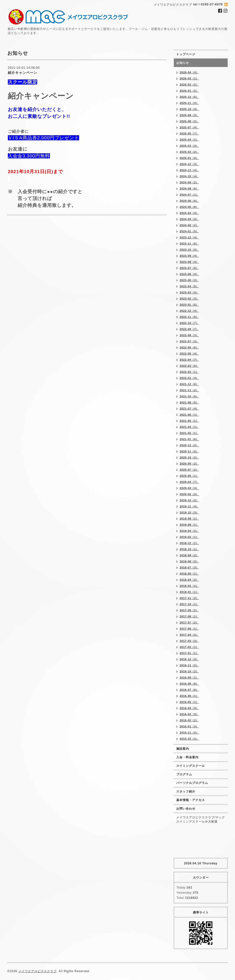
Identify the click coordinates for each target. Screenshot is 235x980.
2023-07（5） (189, 268)
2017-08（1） (189, 616)
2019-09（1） (189, 519)
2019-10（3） (189, 512)
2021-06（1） (189, 415)
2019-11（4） (189, 506)
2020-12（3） (189, 445)
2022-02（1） (189, 372)
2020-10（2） (189, 457)
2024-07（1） (189, 195)
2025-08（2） (189, 121)
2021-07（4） (189, 409)
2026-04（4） (189, 72)
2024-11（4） (189, 170)
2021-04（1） (189, 427)
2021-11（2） (189, 390)
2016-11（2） (189, 665)
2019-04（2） (189, 531)
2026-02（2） (189, 85)
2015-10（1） (189, 739)
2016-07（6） (189, 690)
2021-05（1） (189, 421)
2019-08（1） (189, 525)
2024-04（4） (189, 213)
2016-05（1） (189, 702)
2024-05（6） (189, 207)
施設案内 (183, 749)
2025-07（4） (189, 127)
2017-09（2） (189, 610)
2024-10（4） (189, 176)
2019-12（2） (189, 500)
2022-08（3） (189, 335)
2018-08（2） (189, 561)
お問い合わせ (186, 809)
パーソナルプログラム (192, 783)
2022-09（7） (189, 329)
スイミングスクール (191, 766)
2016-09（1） (189, 678)
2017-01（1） (189, 653)
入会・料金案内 (187, 757)
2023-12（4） (189, 237)
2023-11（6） (189, 244)
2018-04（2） (189, 580)
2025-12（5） (189, 97)
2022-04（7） (189, 360)
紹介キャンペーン (23, 73)
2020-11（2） (189, 451)
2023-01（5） (189, 305)
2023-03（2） (189, 292)
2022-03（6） (189, 366)
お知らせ (183, 63)
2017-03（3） (189, 641)
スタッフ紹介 (186, 791)
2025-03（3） (189, 146)
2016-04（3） (189, 708)
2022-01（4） (189, 378)
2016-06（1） (189, 696)
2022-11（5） (189, 317)
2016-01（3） (189, 726)
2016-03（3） (189, 714)
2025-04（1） (189, 140)
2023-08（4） (189, 262)
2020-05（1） (189, 476)
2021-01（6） (189, 439)
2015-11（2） (189, 733)
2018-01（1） (189, 592)
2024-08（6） (189, 189)
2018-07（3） (189, 568)
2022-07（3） (189, 341)
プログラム (184, 774)
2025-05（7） (189, 134)
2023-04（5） (189, 286)
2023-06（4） (189, 274)
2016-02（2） (189, 720)
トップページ (186, 54)
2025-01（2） (189, 158)
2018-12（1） (189, 543)
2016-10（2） (189, 671)
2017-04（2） (189, 635)
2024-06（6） (189, 201)
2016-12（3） (189, 659)
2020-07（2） (189, 470)
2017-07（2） (189, 623)
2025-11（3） (189, 103)
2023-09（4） (189, 256)
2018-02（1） (189, 586)
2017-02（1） (189, 647)
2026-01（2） (189, 91)
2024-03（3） (189, 219)
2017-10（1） (189, 604)
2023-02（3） (189, 299)
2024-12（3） (189, 164)
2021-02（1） (189, 433)
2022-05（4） (189, 354)
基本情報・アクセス (191, 800)
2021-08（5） (189, 402)
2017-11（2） (189, 598)
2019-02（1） (189, 537)
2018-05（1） (189, 574)
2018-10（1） (189, 549)
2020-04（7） (189, 482)
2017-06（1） (189, 629)
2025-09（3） (189, 115)
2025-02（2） (189, 152)
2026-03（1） (189, 78)
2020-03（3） (189, 488)
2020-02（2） (189, 494)
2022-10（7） (189, 323)
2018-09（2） (189, 555)
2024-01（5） (189, 231)
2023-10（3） (189, 250)
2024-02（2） (189, 225)
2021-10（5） (189, 396)
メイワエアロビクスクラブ (37, 971)
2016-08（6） (189, 684)
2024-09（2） (189, 182)
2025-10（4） (189, 109)
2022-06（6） (189, 347)
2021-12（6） (189, 384)
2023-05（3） (189, 280)
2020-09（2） (189, 464)
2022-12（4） (189, 311)
